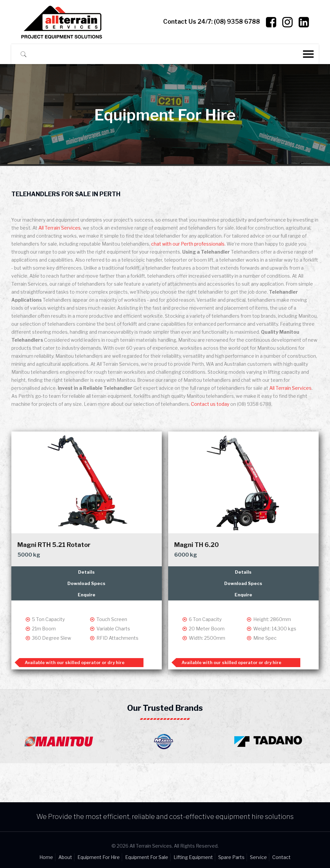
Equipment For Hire (99, 857)
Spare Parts (231, 857)
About (65, 857)
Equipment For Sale (147, 857)
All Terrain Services (60, 228)
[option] (61, 740)
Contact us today (210, 404)
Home (46, 857)
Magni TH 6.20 (197, 545)
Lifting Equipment (193, 857)
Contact (281, 857)
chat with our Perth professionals (188, 244)
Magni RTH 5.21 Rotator (54, 545)
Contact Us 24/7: (212, 22)
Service (258, 857)
